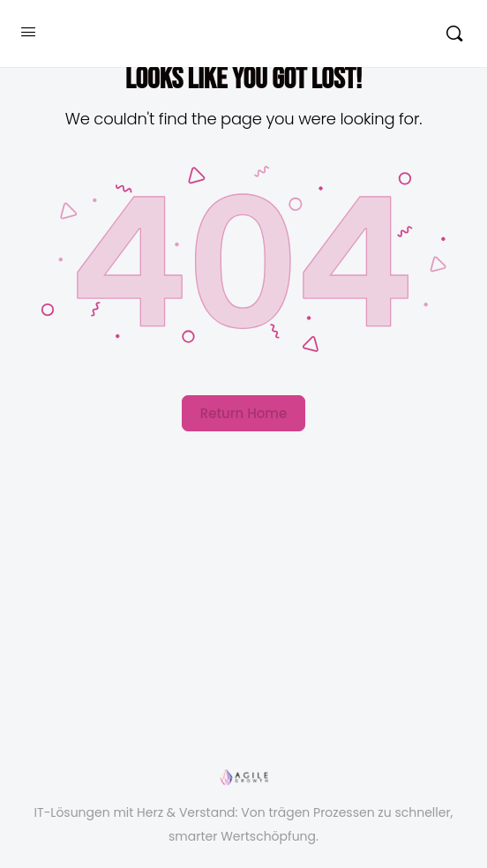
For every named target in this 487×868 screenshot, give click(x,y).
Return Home (243, 413)
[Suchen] (454, 34)
